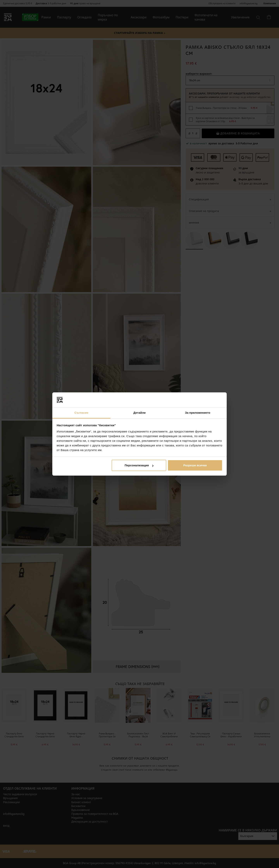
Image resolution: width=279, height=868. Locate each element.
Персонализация (139, 465)
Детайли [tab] (139, 413)
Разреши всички (195, 465)
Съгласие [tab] (81, 413)
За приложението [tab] (198, 413)
